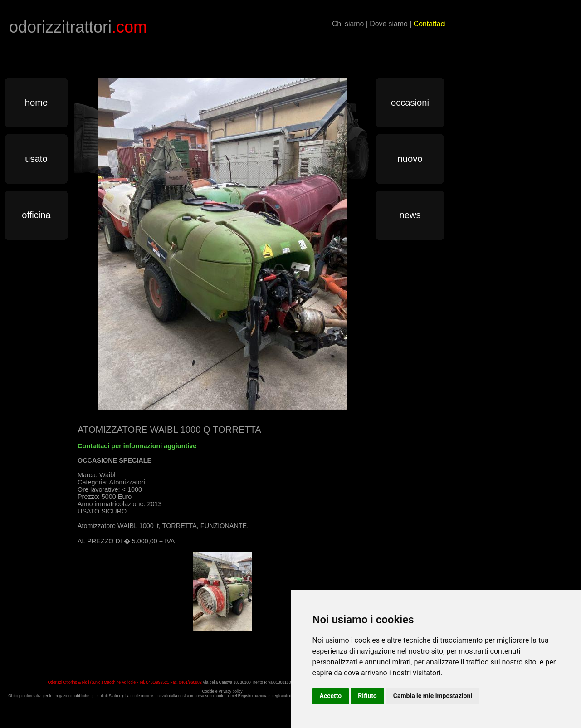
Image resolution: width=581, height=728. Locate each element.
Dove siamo (389, 24)
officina (36, 215)
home (36, 103)
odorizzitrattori (78, 27)
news (410, 215)
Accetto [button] (331, 696)
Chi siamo (348, 24)
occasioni (410, 103)
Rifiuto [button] (367, 696)
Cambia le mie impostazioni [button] (433, 696)
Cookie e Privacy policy (222, 691)
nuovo (410, 159)
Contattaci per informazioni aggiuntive (137, 446)
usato (36, 159)
